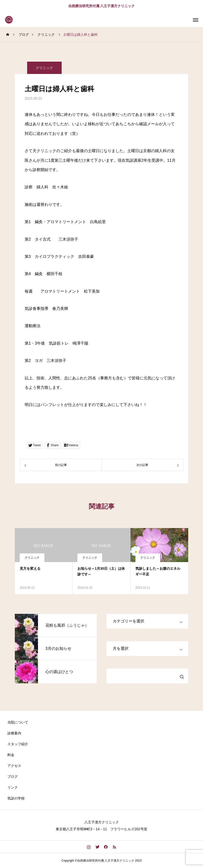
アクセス (14, 766)
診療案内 (14, 733)
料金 (11, 755)
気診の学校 (16, 798)
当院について (18, 722)
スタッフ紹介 (18, 744)
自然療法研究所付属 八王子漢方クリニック (102, 6)
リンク (13, 787)
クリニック (44, 70)
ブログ (13, 777)
